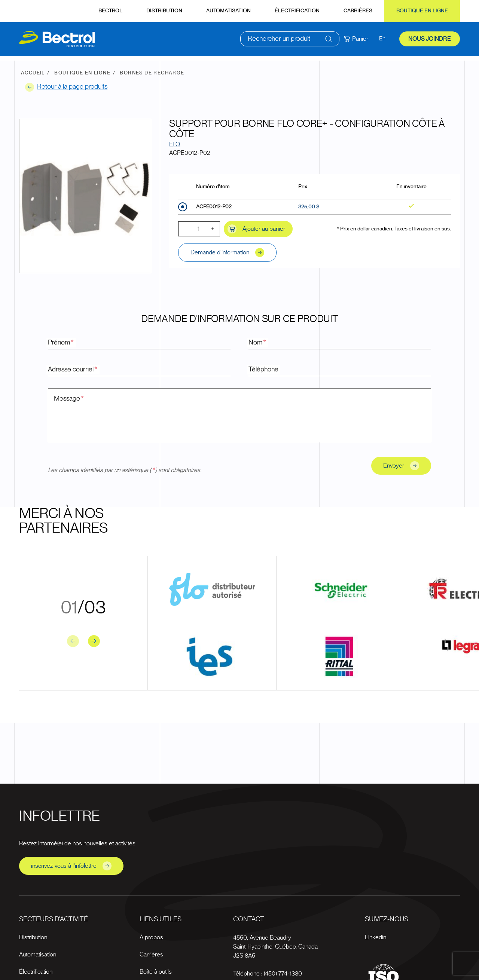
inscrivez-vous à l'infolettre (71, 866)
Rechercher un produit (279, 41)
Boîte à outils (156, 972)
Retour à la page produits (66, 87)
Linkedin (376, 937)
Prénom (61, 343)
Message (69, 399)
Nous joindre (430, 41)
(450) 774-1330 (283, 974)
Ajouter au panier (256, 229)
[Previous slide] (73, 641)
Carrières (358, 11)
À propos (151, 937)
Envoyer (401, 466)
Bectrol (110, 11)
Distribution (164, 11)
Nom (258, 343)
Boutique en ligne (422, 11)
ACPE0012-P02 (214, 207)
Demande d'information (227, 252)
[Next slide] (94, 641)
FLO (175, 144)
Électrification (297, 11)
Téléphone (263, 370)
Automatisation (228, 11)
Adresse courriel (73, 370)
